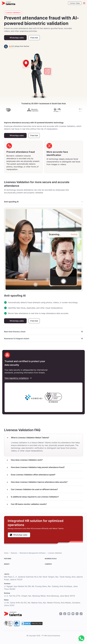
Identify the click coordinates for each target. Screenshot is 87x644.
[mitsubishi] (37, 110)
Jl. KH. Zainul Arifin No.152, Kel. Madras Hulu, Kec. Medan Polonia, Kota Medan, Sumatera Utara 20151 (42, 604)
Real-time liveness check (43, 332)
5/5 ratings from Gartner (19, 46)
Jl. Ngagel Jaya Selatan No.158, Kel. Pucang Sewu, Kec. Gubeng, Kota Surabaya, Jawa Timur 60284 (41, 588)
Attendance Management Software (32, 553)
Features (14, 553)
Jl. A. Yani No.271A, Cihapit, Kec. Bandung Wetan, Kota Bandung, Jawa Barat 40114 (39, 596)
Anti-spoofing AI (43, 202)
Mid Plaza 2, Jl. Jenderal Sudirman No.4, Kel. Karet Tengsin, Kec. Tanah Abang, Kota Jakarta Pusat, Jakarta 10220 (43, 578)
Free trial (34, 38)
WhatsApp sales (17, 38)
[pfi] (61, 110)
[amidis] (12, 110)
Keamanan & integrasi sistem (43, 338)
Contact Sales (75, 3)
